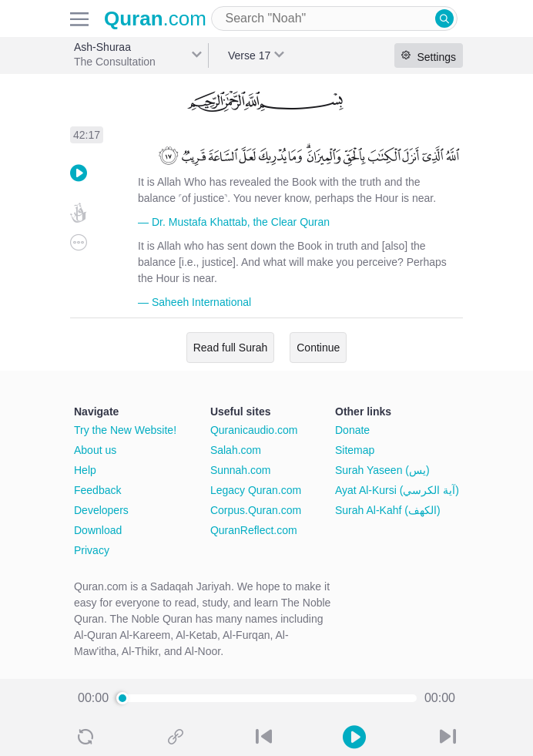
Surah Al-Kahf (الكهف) (388, 510)
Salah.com (236, 450)
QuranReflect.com (254, 530)
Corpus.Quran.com (256, 510)
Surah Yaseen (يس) (382, 470)
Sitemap (355, 450)
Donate (352, 430)
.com (155, 18)
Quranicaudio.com (254, 430)
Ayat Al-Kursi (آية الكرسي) (397, 490)
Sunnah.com (241, 470)
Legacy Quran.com (256, 490)
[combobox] (334, 18)
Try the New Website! (125, 430)
